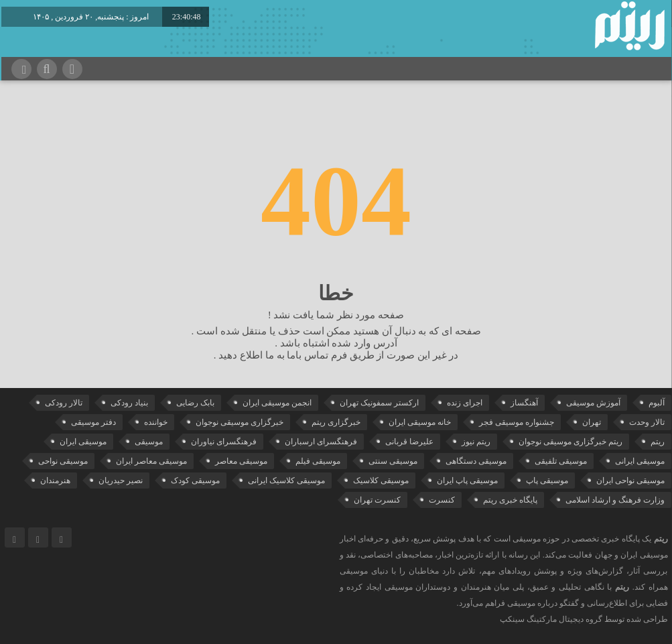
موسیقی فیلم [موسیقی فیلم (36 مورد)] (318, 461)
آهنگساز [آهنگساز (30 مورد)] (524, 403)
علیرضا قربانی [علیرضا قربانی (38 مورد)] (409, 442)
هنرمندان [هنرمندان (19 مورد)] (55, 480)
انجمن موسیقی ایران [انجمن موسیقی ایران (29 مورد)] (277, 403)
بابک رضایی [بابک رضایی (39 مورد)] (195, 403)
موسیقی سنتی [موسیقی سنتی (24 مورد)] (393, 461)
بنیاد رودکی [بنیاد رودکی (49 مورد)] (129, 403)
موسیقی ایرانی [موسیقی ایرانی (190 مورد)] (640, 461)
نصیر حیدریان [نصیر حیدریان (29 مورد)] (121, 480)
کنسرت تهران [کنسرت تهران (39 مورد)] (377, 500)
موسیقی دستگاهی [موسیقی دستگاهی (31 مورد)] (476, 461)
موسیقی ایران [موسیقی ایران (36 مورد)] (83, 442)
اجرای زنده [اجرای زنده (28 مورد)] (465, 403)
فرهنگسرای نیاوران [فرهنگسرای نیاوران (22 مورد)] (224, 442)
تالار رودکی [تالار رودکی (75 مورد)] (64, 403)
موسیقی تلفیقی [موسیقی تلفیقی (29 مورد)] (561, 461)
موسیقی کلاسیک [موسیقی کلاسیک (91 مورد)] (381, 480)
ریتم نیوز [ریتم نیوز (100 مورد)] (476, 442)
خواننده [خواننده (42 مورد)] (156, 422)
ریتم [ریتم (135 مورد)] (658, 442)
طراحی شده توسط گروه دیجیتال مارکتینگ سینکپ (584, 619)
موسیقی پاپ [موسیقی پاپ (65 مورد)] (547, 480)
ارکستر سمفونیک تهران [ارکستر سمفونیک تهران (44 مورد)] (379, 403)
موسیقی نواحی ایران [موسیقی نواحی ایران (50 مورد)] (630, 480)
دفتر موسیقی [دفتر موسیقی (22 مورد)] (93, 422)
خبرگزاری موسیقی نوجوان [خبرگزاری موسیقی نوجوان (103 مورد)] (240, 422)
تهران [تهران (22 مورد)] (592, 422)
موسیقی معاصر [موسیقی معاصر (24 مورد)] (241, 461)
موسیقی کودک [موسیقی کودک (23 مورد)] (195, 480)
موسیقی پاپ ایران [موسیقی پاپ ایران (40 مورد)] (467, 480)
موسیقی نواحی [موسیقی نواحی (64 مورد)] (63, 461)
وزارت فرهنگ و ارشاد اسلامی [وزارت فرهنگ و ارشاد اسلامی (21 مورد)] (615, 500)
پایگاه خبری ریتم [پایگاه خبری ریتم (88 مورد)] (510, 500)
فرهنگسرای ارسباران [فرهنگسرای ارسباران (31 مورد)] (321, 442)
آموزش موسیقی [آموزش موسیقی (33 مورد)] (593, 403)
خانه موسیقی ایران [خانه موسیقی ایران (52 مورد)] (420, 422)
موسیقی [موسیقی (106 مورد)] (149, 442)
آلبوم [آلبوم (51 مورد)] (657, 403)
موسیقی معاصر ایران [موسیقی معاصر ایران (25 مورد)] (151, 461)
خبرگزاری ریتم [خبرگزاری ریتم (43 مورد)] (336, 422)
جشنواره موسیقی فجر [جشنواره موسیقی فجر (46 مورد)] (517, 422)
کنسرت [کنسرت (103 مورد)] (442, 500)
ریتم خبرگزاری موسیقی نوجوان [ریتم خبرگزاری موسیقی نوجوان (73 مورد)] (570, 442)
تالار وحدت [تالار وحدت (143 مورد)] (647, 422)
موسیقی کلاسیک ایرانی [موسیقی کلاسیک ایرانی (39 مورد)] (286, 480)
